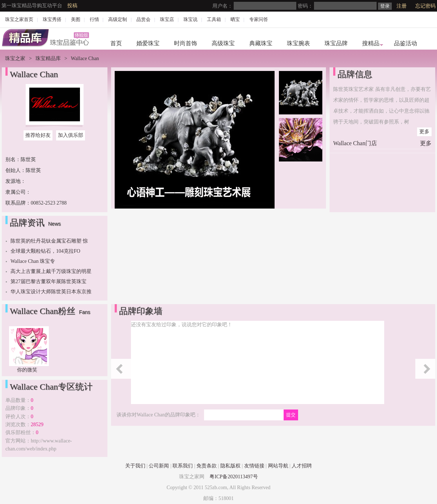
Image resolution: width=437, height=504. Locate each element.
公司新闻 (159, 466)
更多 (424, 132)
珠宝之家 (15, 58)
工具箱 (214, 19)
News (54, 224)
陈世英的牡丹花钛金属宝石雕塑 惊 (49, 241)
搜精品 (371, 43)
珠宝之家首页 (19, 19)
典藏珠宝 (261, 43)
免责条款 (207, 466)
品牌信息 (355, 74)
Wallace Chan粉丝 (43, 311)
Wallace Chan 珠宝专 (33, 261)
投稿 (72, 6)
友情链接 (254, 466)
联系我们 (183, 466)
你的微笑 (27, 370)
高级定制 (118, 19)
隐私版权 (230, 466)
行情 (94, 19)
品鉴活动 (406, 43)
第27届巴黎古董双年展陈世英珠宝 (48, 282)
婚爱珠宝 (148, 43)
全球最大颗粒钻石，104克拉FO (45, 251)
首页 (116, 43)
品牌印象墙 (141, 311)
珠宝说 (190, 19)
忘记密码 (425, 6)
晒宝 (235, 19)
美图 (76, 19)
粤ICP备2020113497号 (234, 477)
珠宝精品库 (48, 58)
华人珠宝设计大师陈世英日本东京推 (51, 292)
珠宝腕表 (298, 43)
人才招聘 (302, 466)
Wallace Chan (34, 74)
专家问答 (259, 19)
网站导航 (278, 466)
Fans (84, 312)
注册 (402, 6)
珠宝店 (167, 19)
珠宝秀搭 (52, 19)
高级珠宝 (223, 43)
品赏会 (143, 19)
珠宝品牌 (336, 43)
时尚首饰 (186, 43)
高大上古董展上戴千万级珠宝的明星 (51, 271)
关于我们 (135, 466)
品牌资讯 (27, 223)
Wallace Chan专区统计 (51, 387)
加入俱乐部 (71, 135)
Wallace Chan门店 (355, 143)
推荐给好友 (38, 135)
